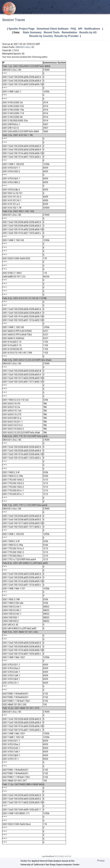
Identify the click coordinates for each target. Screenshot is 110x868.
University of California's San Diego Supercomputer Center (50, 865)
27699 (16, 50)
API (80, 29)
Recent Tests (52, 32)
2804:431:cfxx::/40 (25, 47)
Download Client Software (53, 29)
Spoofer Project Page (21, 29)
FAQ (73, 29)
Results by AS (88, 32)
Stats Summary (32, 32)
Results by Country (41, 36)
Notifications (92, 29)
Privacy (101, 861)
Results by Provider (66, 36)
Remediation (69, 32)
